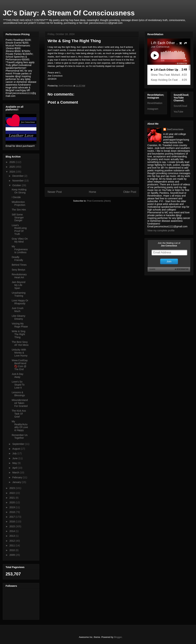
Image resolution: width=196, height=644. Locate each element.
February (17, 477)
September (19, 444)
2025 (13, 167)
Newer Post (55, 192)
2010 (13, 550)
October (17, 185)
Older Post (130, 192)
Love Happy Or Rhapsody (20, 302)
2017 (13, 517)
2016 (13, 521)
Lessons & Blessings (18, 394)
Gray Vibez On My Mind (20, 240)
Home (93, 192)
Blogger (118, 637)
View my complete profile (161, 230)
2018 (13, 512)
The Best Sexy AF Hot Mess (20, 343)
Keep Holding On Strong (19, 191)
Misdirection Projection (18, 203)
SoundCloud (180, 106)
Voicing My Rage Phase (20, 325)
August (16, 449)
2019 (13, 507)
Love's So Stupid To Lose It (18, 385)
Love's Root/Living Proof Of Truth (19, 230)
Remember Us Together (20, 437)
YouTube (178, 112)
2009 (13, 555)
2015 (13, 526)
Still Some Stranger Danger (18, 218)
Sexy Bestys (18, 270)
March (16, 472)
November (18, 181)
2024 (13, 172)
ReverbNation (155, 103)
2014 (13, 531)
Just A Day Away (17, 375)
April (15, 468)
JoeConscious (175, 129)
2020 (13, 502)
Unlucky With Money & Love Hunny (20, 353)
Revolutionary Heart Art (19, 276)
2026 (13, 162)
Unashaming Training (19, 294)
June (15, 458)
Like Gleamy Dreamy (19, 317)
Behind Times (19, 265)
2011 (13, 545)
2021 (13, 498)
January (17, 482)
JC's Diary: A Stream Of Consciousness (69, 13)
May (15, 463)
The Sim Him (19, 210)
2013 (13, 536)
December (18, 176)
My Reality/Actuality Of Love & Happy (20, 426)
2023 (13, 488)
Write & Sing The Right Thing (19, 334)
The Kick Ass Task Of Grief (19, 414)
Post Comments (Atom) (99, 201)
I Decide (16, 197)
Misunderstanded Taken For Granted (20, 403)
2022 (13, 493)
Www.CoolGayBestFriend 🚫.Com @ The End (20, 365)
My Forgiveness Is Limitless (20, 249)
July (15, 453)
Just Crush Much (18, 310)
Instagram (153, 109)
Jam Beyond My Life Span (19, 285)
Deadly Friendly (17, 259)
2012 (13, 541)
